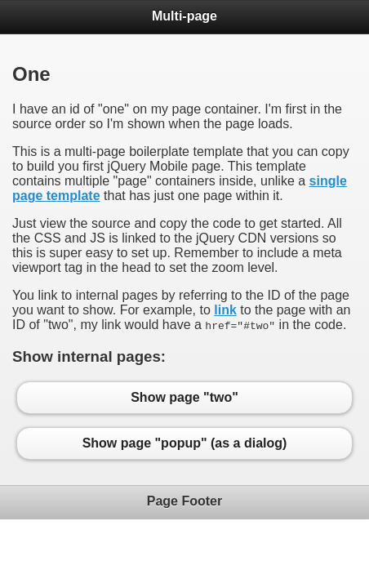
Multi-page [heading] (184, 16)
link (225, 310)
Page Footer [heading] (184, 501)
